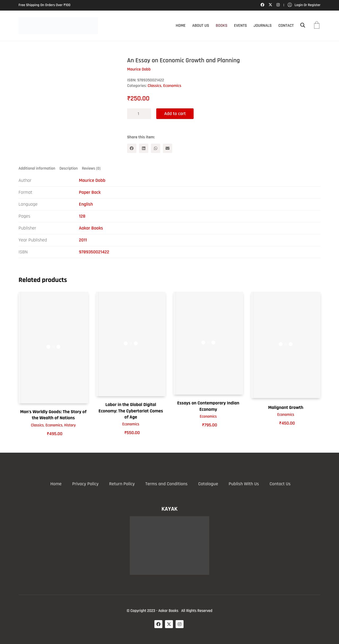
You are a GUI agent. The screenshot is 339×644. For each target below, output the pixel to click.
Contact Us (280, 484)
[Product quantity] (139, 114)
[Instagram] (180, 624)
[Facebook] (132, 148)
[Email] (168, 148)
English (86, 204)
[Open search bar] (303, 25)
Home (56, 484)
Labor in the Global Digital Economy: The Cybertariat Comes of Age (131, 411)
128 (82, 216)
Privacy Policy (85, 484)
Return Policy (122, 484)
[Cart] (317, 26)
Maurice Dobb (92, 180)
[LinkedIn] (144, 148)
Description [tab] (69, 168)
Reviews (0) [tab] (91, 168)
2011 (83, 240)
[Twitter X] (169, 624)
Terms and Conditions (166, 484)
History (70, 425)
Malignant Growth (286, 407)
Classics (155, 86)
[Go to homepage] (58, 26)
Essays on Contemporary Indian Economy (208, 406)
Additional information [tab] (37, 168)
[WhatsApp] (156, 148)
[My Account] (304, 5)
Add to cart (175, 114)
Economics (172, 86)
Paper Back (90, 192)
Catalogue (208, 484)
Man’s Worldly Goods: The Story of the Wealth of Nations (53, 415)
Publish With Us (244, 484)
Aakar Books (91, 228)
